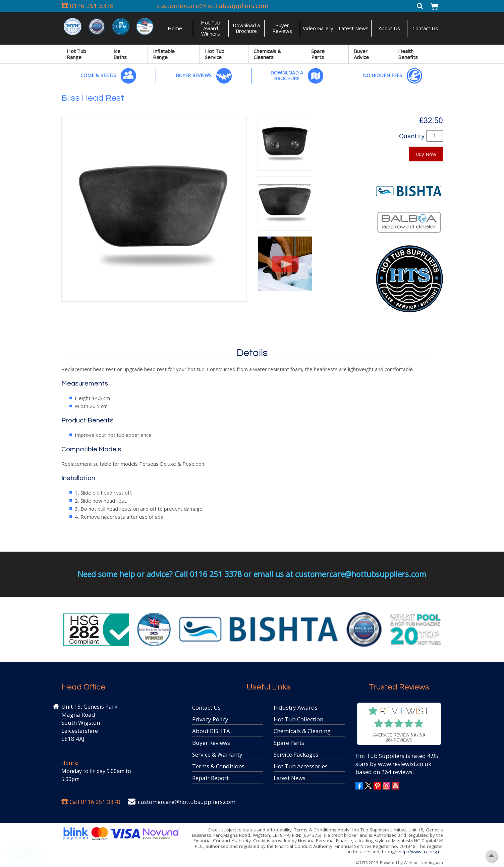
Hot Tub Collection (298, 719)
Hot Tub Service (215, 54)
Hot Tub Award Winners (211, 28)
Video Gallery (318, 28)
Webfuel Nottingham (423, 863)
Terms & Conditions (218, 766)
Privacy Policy (210, 719)
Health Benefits (408, 54)
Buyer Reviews (282, 28)
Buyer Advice (361, 54)
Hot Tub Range (76, 54)
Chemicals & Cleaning (302, 731)
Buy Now (426, 154)
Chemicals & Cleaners (267, 54)
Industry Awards (296, 707)
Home (175, 28)
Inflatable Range (164, 54)
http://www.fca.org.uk (421, 852)
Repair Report (210, 778)
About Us (389, 28)
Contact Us (425, 28)
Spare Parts (318, 54)
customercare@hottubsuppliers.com (213, 6)
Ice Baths (120, 54)
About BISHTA (211, 731)
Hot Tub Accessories (301, 766)
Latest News (354, 28)
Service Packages (296, 754)
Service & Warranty (217, 754)
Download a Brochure (246, 28)
